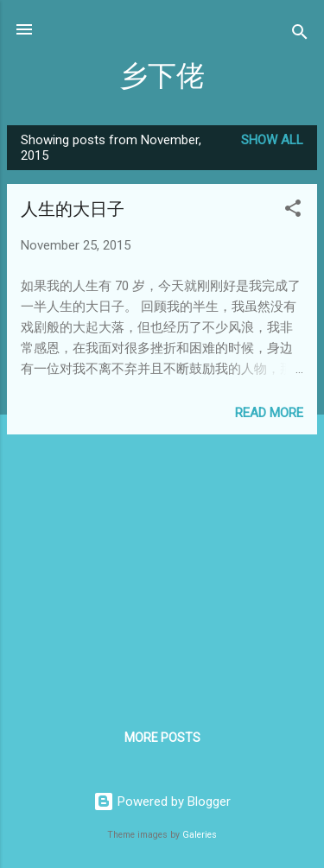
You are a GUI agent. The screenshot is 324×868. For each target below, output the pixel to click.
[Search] (300, 35)
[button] (293, 211)
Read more (269, 413)
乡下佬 (162, 76)
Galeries (200, 835)
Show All (272, 140)
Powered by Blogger (162, 801)
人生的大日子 (73, 209)
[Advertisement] (162, 569)
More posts (162, 738)
